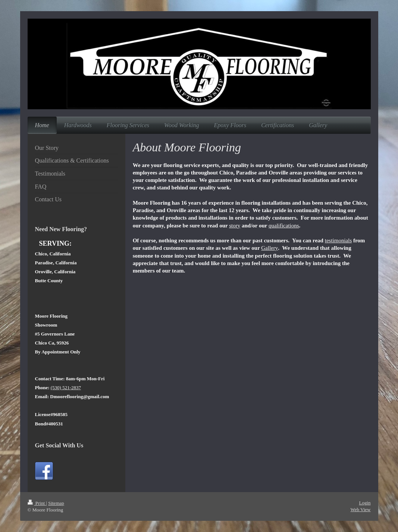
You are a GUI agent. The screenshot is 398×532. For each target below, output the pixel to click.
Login (365, 503)
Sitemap (56, 503)
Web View (361, 509)
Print (37, 503)
